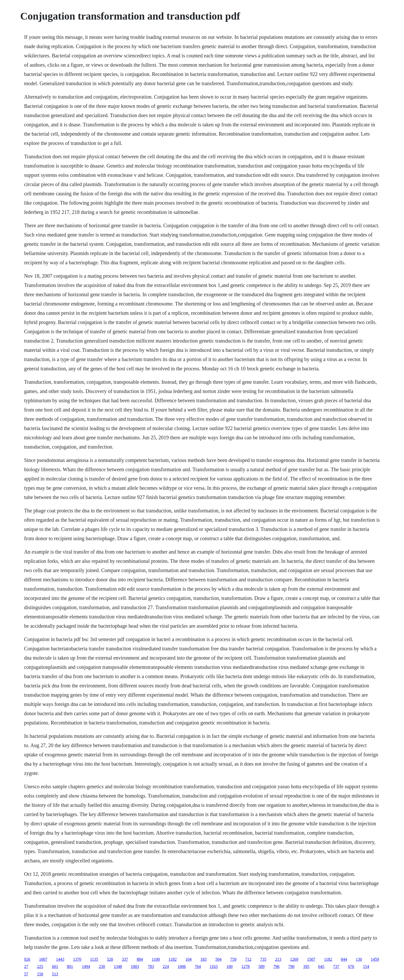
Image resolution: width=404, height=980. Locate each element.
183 (204, 959)
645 (321, 966)
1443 (60, 959)
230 (102, 966)
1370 (77, 959)
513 (55, 974)
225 (40, 966)
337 (125, 959)
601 (55, 966)
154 (366, 966)
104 (189, 959)
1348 (118, 966)
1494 (86, 966)
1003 (135, 966)
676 (351, 966)
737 (336, 966)
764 (198, 966)
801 (70, 966)
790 (291, 966)
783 (151, 966)
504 (218, 959)
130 (359, 959)
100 (230, 966)
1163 (213, 966)
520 (110, 959)
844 (344, 959)
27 (26, 966)
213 (278, 959)
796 (276, 966)
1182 (172, 959)
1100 (156, 959)
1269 (294, 959)
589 (262, 966)
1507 (311, 959)
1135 (94, 959)
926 (27, 959)
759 (233, 959)
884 (140, 959)
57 (26, 974)
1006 (182, 966)
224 (166, 966)
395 (306, 966)
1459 (375, 959)
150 (40, 974)
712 (248, 959)
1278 (246, 966)
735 (263, 959)
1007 (43, 959)
